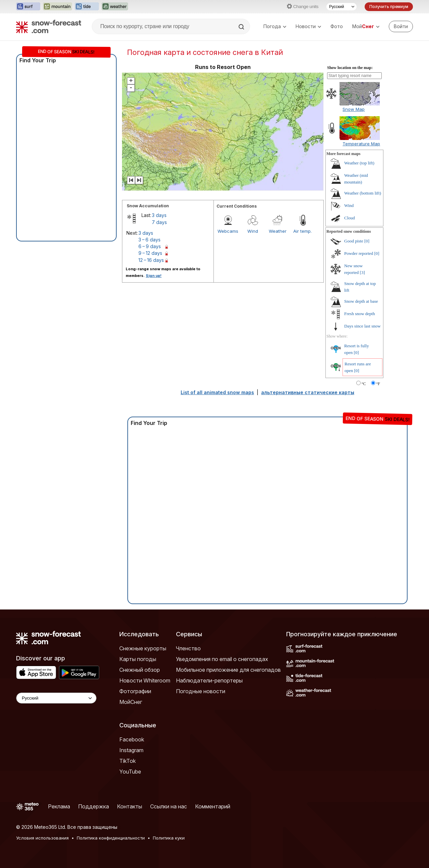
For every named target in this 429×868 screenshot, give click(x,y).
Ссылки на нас (169, 806)
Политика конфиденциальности (111, 838)
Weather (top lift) (359, 163)
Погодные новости (201, 691)
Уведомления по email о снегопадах (222, 659)
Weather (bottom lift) (363, 193)
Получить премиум (389, 7)
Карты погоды (138, 659)
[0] (367, 241)
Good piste (354, 241)
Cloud (350, 218)
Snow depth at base (361, 301)
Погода (275, 26)
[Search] (242, 27)
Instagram (131, 750)
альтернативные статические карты (308, 392)
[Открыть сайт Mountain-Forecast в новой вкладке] (57, 7)
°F (378, 384)
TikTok (128, 761)
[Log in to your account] (401, 26)
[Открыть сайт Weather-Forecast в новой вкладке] (115, 7)
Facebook (132, 739)
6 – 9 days (150, 246)
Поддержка (94, 806)
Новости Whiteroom (145, 680)
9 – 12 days (150, 253)
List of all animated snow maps (217, 392)
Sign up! (154, 276)
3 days (159, 215)
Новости (308, 26)
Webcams (228, 231)
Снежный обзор (140, 670)
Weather (278, 231)
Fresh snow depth (360, 314)
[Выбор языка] (342, 7)
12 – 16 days (151, 260)
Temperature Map (361, 144)
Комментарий (213, 806)
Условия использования (42, 838)
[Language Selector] (56, 698)
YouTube (130, 772)
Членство (188, 648)
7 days (159, 222)
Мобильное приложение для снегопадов (228, 670)
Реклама (59, 806)
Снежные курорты (143, 648)
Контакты (130, 806)
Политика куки (169, 838)
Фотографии (135, 691)
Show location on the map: (350, 68)
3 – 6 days (149, 240)
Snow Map (354, 109)
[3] (362, 272)
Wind (253, 231)
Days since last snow (362, 326)
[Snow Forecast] (49, 26)
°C (364, 384)
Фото (337, 26)
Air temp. (302, 231)
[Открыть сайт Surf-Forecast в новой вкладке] (28, 7)
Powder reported (359, 253)
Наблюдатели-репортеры (209, 680)
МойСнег (131, 702)
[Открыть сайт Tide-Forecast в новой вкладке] (87, 7)
